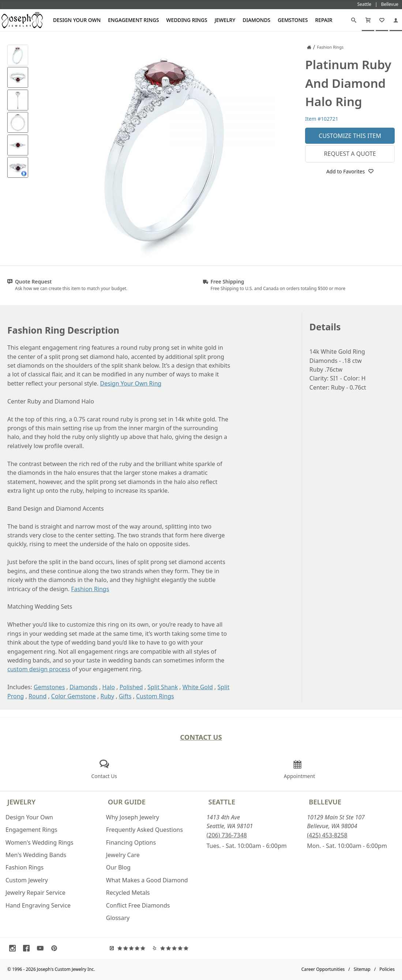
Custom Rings (155, 696)
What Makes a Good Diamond (147, 880)
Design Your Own (77, 20)
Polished (131, 687)
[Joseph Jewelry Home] (309, 47)
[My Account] (396, 20)
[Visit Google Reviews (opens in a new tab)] (129, 948)
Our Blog (118, 867)
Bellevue (325, 802)
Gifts (125, 696)
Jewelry (225, 20)
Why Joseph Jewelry (133, 817)
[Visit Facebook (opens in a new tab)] (28, 948)
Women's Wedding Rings (40, 842)
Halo (108, 687)
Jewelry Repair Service (35, 893)
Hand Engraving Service (38, 905)
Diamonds (256, 20)
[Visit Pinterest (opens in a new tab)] (56, 948)
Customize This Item (350, 136)
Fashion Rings (90, 589)
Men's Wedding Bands (36, 855)
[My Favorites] (382, 20)
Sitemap (362, 969)
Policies (387, 969)
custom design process (39, 669)
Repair (324, 20)
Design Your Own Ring (131, 383)
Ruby (108, 696)
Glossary (118, 918)
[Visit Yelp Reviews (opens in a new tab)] (172, 948)
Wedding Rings (187, 20)
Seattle (222, 802)
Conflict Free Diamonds (138, 905)
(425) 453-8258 (327, 835)
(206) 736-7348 (227, 835)
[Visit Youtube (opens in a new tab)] (42, 948)
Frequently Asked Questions (144, 830)
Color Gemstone (74, 696)
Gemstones (293, 20)
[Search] (354, 20)
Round (37, 696)
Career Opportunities (323, 969)
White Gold (198, 687)
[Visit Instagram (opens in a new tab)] (14, 948)
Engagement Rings (133, 20)
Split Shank (163, 687)
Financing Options (131, 842)
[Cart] (368, 20)
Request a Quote (350, 154)
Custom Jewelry (27, 880)
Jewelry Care (123, 855)
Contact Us (201, 737)
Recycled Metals (128, 893)
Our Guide (127, 802)
